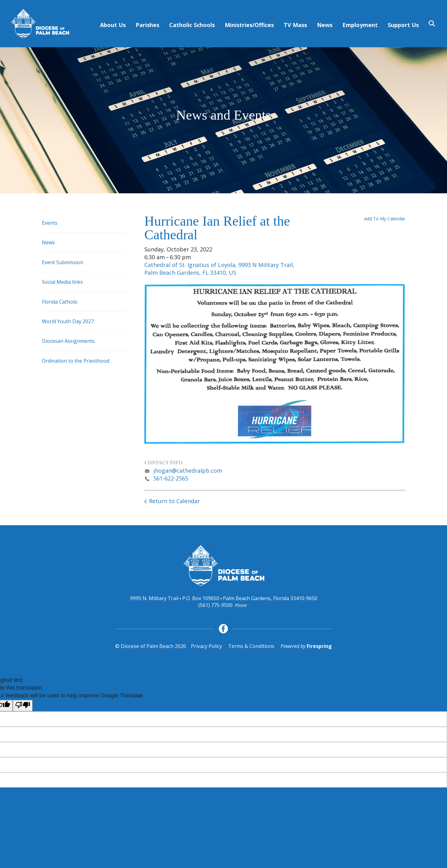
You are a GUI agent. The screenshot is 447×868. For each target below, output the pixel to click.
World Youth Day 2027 (68, 321)
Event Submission (63, 262)
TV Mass (295, 25)
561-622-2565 (171, 478)
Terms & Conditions (251, 646)
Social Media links (62, 282)
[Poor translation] (23, 706)
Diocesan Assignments (68, 341)
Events (50, 223)
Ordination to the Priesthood (76, 361)
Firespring (319, 646)
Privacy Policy (206, 646)
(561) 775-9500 (215, 605)
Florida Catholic (60, 302)
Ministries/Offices (249, 25)
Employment (360, 25)
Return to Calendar (174, 501)
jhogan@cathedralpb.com (188, 471)
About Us (113, 25)
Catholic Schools (192, 25)
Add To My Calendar (385, 219)
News (325, 25)
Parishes (147, 25)
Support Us (403, 25)
